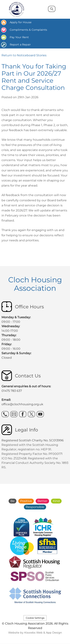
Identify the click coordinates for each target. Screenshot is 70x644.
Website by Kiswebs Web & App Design (35, 633)
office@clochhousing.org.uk (22, 404)
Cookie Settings (35, 618)
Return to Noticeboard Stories (24, 55)
